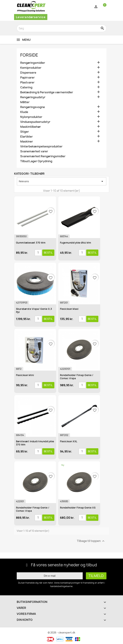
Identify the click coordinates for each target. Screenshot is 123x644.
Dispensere (28, 73)
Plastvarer (27, 82)
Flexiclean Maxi (69, 309)
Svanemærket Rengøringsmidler (43, 156)
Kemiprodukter (31, 68)
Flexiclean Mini (25, 375)
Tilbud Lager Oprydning (36, 161)
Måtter (25, 102)
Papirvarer (27, 78)
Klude (24, 112)
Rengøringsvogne (33, 107)
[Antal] (38, 253)
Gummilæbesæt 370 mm (31, 243)
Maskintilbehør (31, 127)
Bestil (48, 253)
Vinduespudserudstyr (35, 122)
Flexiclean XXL (69, 441)
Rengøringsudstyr (33, 97)
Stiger (25, 132)
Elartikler (26, 137)
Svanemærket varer (34, 151)
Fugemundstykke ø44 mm (76, 243)
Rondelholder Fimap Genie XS (78, 508)
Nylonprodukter (31, 117)
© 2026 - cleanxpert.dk (61, 632)
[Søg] (62, 28)
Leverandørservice (31, 17)
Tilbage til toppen (91, 541)
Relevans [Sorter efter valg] (62, 181)
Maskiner (27, 142)
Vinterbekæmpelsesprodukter (41, 146)
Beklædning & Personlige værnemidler (47, 92)
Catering (26, 87)
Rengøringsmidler (33, 63)
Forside (29, 55)
